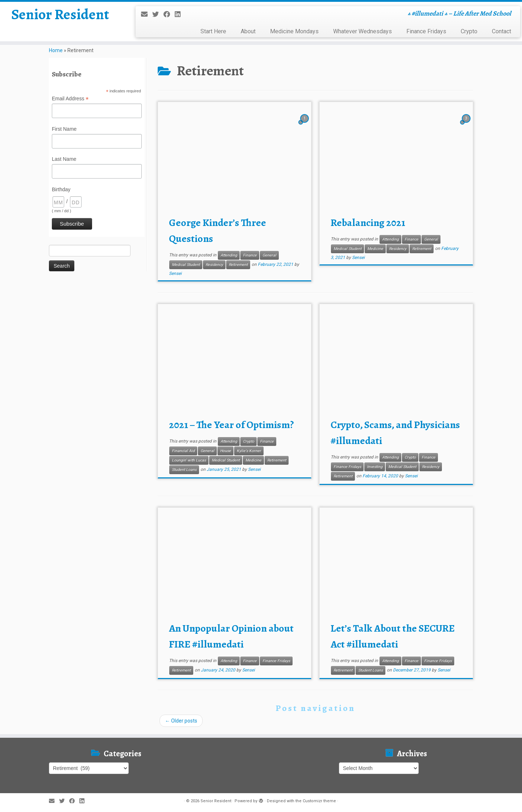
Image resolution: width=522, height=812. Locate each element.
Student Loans (184, 470)
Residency (214, 265)
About (248, 31)
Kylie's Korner (249, 451)
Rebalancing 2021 (368, 223)
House (225, 451)
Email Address (70, 99)
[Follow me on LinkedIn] (180, 14)
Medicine (375, 249)
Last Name (64, 159)
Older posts (181, 721)
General (269, 255)
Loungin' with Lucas (189, 460)
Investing (375, 467)
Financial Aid (183, 451)
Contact (502, 31)
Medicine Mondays (294, 31)
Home (56, 50)
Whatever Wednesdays (362, 31)
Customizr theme (319, 801)
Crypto (469, 31)
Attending (229, 255)
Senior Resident (60, 14)
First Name (64, 129)
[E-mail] (147, 14)
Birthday (61, 189)
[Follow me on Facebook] (169, 14)
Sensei (175, 273)
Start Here (213, 31)
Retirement (238, 265)
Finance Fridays (426, 31)
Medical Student (186, 265)
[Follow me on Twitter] (158, 14)
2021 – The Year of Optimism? (231, 425)
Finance (250, 255)
